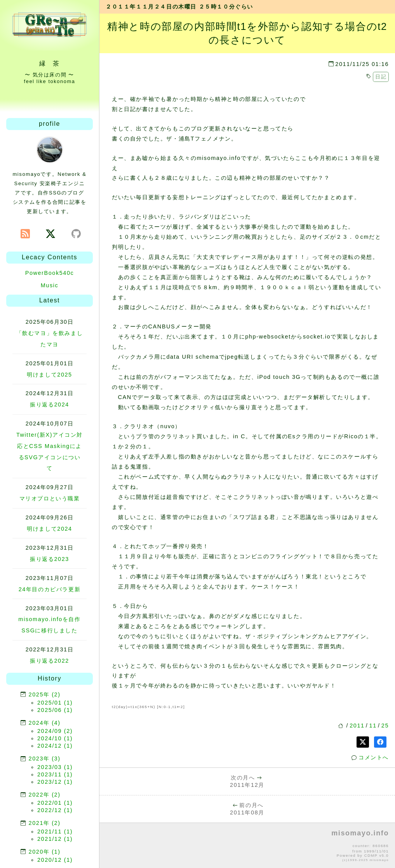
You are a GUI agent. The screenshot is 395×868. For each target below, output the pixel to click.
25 (385, 726)
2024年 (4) (45, 723)
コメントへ (374, 757)
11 (373, 726)
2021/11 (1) (55, 832)
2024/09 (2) (55, 731)
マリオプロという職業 (50, 498)
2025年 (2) (45, 694)
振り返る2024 (50, 404)
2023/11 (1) (55, 774)
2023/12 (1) (55, 782)
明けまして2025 (49, 375)
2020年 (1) (45, 852)
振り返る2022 (50, 661)
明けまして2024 (49, 529)
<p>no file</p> (247, 846)
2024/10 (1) (55, 738)
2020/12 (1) (55, 860)
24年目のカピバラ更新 (50, 589)
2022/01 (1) (55, 803)
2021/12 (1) (55, 839)
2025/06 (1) (55, 710)
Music (50, 285)
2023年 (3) (45, 759)
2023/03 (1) (55, 767)
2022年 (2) (45, 795)
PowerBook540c (50, 273)
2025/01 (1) (55, 703)
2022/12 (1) (55, 810)
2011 (357, 726)
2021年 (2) (45, 823)
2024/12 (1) (55, 746)
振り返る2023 (50, 559)
